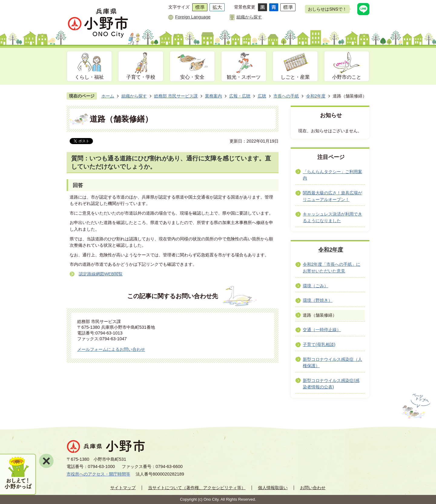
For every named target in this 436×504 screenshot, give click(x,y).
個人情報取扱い (273, 488)
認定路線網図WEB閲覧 (101, 274)
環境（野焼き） (318, 300)
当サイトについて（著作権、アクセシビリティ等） (197, 488)
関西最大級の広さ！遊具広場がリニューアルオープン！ (332, 196)
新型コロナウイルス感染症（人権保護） (332, 363)
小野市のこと (347, 77)
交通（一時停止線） (322, 330)
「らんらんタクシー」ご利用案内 (332, 175)
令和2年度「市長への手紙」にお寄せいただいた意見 (332, 268)
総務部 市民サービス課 (176, 96)
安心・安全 (192, 77)
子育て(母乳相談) (319, 344)
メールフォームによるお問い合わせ (111, 349)
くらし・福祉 (89, 77)
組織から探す (249, 17)
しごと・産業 (295, 77)
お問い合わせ (313, 488)
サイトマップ (123, 488)
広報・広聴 (240, 96)
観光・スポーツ (244, 77)
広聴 (262, 96)
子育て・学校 (141, 77)
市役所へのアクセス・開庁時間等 (98, 474)
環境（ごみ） (315, 286)
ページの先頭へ (415, 406)
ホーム (108, 96)
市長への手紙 (286, 96)
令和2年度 (316, 96)
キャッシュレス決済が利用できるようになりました (332, 217)
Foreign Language (193, 17)
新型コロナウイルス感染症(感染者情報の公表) (331, 384)
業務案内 (213, 96)
